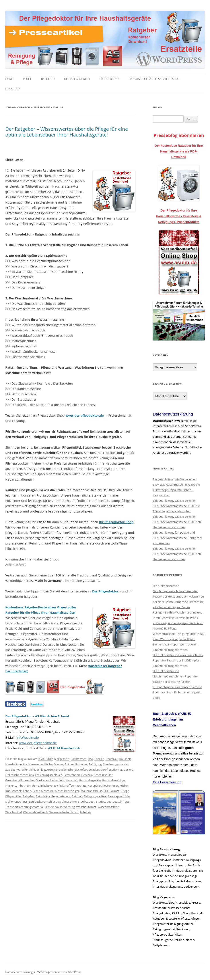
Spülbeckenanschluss (43, 802)
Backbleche (66, 770)
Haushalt (125, 759)
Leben (27, 791)
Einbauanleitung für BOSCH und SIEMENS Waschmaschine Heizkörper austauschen (177, 538)
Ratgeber (48, 79)
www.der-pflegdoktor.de (85, 415)
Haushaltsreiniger (114, 780)
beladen (94, 770)
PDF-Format (111, 791)
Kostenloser (110, 786)
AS (56, 770)
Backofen (81, 770)
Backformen (79, 759)
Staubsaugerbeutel (116, 764)
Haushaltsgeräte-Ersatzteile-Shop (154, 79)
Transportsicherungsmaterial (24, 807)
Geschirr (87, 775)
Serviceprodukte (119, 796)
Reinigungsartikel (95, 796)
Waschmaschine (108, 807)
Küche (48, 764)
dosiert (128, 770)
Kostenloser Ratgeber (22, 607)
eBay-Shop (13, 89)
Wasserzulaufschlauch (64, 812)
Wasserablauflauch (36, 812)
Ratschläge (43, 796)
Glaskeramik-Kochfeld (50, 780)
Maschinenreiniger (67, 791)
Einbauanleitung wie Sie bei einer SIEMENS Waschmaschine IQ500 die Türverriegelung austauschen (176, 506)
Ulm (47, 807)
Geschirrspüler (103, 775)
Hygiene (11, 786)
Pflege (125, 791)
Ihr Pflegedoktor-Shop (116, 522)
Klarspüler (94, 786)
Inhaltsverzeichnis (52, 786)
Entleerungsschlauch (49, 775)
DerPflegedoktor (111, 770)
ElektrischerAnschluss (19, 775)
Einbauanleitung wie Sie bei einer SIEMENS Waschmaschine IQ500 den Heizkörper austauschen (177, 522)
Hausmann (36, 764)
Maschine (47, 791)
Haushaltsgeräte (16, 764)
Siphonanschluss (16, 802)
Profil (27, 79)
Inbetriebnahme (28, 786)
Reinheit (77, 796)
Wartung (69, 807)
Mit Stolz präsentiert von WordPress (59, 972)
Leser (36, 791)
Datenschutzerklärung (19, 972)
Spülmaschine (67, 802)
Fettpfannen (72, 775)
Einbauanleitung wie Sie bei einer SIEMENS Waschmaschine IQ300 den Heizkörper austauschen (177, 554)
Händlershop (109, 79)
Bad (90, 759)
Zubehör (11, 770)
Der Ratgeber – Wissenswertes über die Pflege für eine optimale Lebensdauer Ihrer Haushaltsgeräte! (67, 132)
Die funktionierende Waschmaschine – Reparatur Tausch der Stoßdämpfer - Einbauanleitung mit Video (178, 660)
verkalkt (57, 807)
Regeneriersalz (61, 796)
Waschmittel (14, 812)
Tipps (126, 802)
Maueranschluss (91, 791)
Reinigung (95, 764)
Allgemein (63, 759)
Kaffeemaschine (76, 786)
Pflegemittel (13, 796)
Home (9, 79)
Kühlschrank (14, 791)
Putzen (69, 764)
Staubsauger (86, 802)
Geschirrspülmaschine (20, 780)
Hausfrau (112, 759)
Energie (99, 759)
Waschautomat (86, 807)
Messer (59, 764)
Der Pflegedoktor (77, 79)
